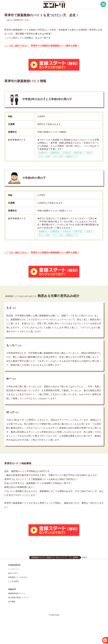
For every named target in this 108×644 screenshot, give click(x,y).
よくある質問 (13, 599)
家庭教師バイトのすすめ (18, 595)
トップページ (13, 587)
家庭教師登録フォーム (17, 611)
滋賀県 (75, 575)
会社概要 (12, 619)
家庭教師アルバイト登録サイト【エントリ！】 (49, 575)
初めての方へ (13, 591)
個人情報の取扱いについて (19, 615)
